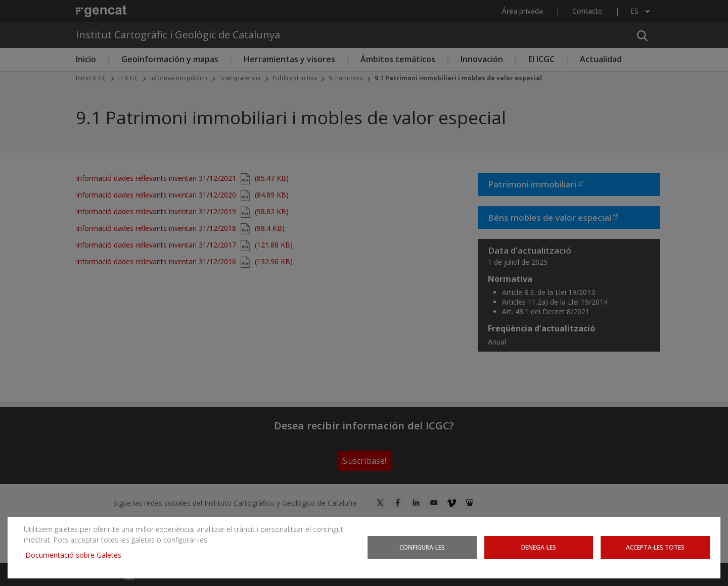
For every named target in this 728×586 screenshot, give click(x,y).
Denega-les (539, 547)
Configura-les (422, 547)
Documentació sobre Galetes (77, 555)
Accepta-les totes (655, 547)
